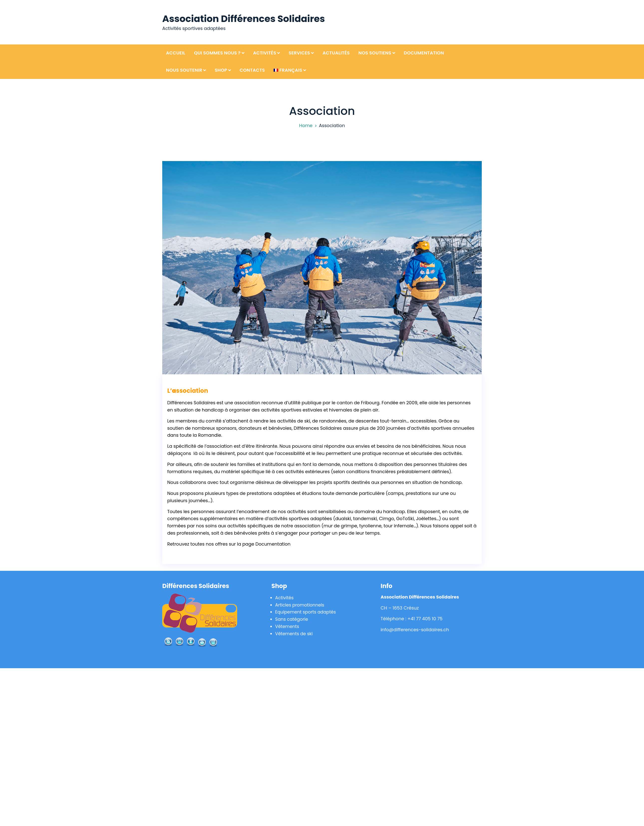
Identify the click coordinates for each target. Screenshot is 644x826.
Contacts (252, 70)
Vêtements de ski (294, 634)
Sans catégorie (292, 619)
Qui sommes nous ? (217, 53)
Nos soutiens (375, 53)
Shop (221, 70)
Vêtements (287, 626)
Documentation (424, 53)
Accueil (176, 53)
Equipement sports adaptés (306, 612)
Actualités (336, 53)
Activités (265, 53)
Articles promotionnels (300, 605)
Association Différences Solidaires (245, 19)
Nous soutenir (184, 70)
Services (299, 53)
